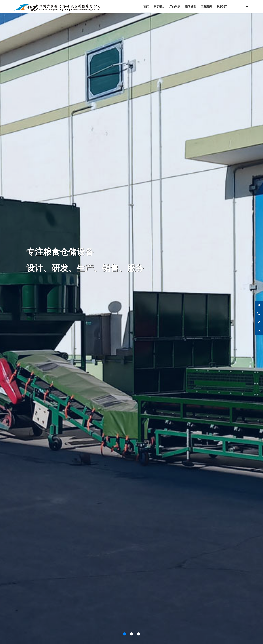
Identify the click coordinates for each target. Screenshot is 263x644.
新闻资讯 (191, 6)
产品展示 (175, 6)
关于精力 (159, 6)
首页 (146, 6)
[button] (124, 634)
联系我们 (222, 6)
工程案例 (206, 6)
